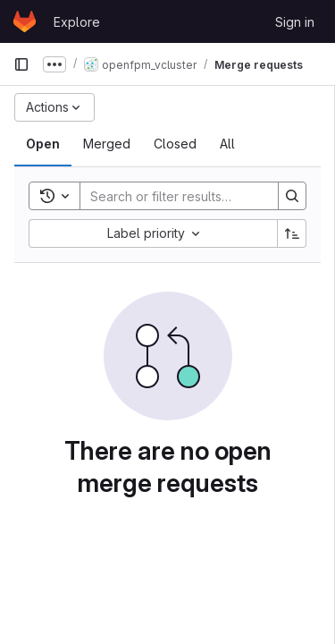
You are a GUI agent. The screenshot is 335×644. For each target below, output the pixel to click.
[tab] (43, 144)
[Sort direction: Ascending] (292, 233)
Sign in (295, 22)
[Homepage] (25, 21)
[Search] (197, 196)
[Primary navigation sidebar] (21, 64)
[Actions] (54, 107)
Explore (77, 22)
